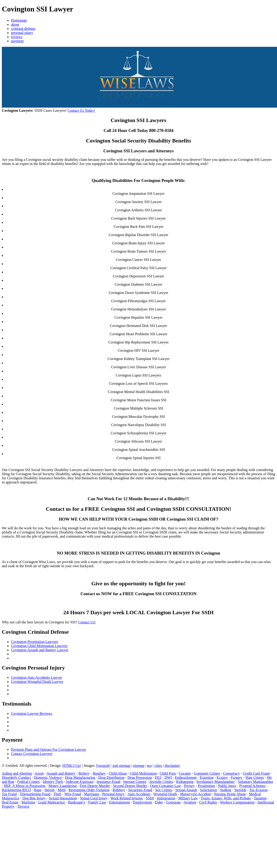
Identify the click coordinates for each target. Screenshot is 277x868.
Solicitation (208, 790)
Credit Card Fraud (256, 773)
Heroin (50, 790)
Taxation (260, 798)
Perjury (190, 786)
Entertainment (120, 802)
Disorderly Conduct (16, 777)
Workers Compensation (237, 802)
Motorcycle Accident (195, 794)
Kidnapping (185, 782)
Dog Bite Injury (34, 798)
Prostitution (206, 786)
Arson (39, 773)
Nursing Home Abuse (230, 794)
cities (158, 766)
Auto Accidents (139, 794)
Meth (62, 790)
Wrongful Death (165, 794)
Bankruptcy (77, 802)
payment (17, 41)
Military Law (188, 798)
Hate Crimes (255, 777)
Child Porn (168, 773)
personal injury (22, 33)
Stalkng (226, 790)
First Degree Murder (95, 786)
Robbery (119, 790)
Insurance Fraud (108, 782)
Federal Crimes (28, 782)
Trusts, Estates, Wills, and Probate (226, 798)
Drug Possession (140, 777)
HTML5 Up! (72, 766)
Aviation (190, 802)
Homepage (19, 20)
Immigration (166, 798)
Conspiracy (231, 773)
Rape (38, 790)
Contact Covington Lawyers (32, 754)
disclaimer (172, 766)
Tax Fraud (9, 794)
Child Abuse (118, 773)
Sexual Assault (186, 790)
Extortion (207, 777)
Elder (159, 802)
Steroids (240, 790)
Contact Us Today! (81, 110)
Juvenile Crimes (161, 782)
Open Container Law (166, 786)
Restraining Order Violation (89, 790)
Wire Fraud (73, 794)
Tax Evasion (258, 790)
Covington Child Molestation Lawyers (39, 646)
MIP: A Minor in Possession (25, 786)
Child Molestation (143, 773)
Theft (57, 794)
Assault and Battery (61, 773)
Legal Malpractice (52, 802)
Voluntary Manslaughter (256, 782)
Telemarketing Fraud (35, 794)
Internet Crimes (135, 782)
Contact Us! (87, 622)
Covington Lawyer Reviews (32, 713)
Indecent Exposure (80, 782)
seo (149, 766)
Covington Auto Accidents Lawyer (37, 677)
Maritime (28, 802)
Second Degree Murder (130, 786)
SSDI (150, 798)
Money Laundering (62, 786)
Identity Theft (53, 782)
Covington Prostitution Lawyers (35, 642)
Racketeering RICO (16, 790)
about (15, 24)
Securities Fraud (140, 790)
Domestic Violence (48, 777)
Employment (143, 802)
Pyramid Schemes (252, 786)
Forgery (237, 777)
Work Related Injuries (127, 798)
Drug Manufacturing (80, 777)
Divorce (23, 806)
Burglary (99, 773)
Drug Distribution (111, 777)
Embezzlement (186, 777)
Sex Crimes (164, 790)
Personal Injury (113, 794)
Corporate (173, 802)
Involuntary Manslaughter (216, 782)
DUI (158, 777)
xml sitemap (121, 766)
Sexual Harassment (63, 798)
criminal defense (23, 29)
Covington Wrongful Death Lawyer (37, 682)
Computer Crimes (207, 773)
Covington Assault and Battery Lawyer (40, 650)
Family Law (97, 802)
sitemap (139, 766)
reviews (17, 37)
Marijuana (91, 794)
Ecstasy (222, 777)
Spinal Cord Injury (94, 798)
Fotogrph (103, 766)
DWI (168, 777)
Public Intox (227, 786)
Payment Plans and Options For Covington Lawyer (48, 749)
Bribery (84, 773)
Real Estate (10, 802)
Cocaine (185, 773)
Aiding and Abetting (17, 773)
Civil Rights (208, 802)
